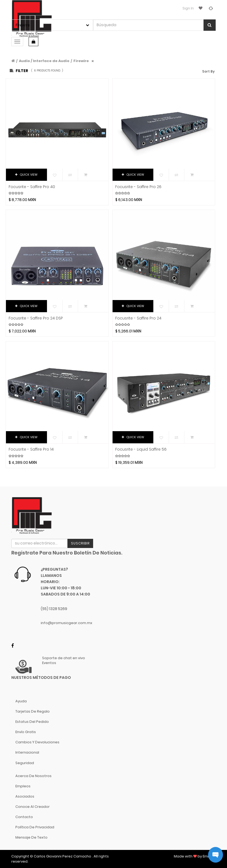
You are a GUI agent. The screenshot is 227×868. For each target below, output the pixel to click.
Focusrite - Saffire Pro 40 (32, 187)
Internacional (27, 752)
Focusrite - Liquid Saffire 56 (141, 449)
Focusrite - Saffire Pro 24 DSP (36, 318)
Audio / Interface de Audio (44, 61)
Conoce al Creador (33, 807)
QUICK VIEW (26, 175)
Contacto (24, 817)
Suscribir (80, 543)
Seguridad (25, 763)
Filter (19, 71)
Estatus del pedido (32, 722)
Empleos (23, 786)
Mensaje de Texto (31, 837)
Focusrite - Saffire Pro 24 (138, 318)
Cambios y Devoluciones (37, 742)
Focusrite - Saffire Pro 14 (31, 449)
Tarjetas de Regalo (33, 711)
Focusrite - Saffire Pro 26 (138, 187)
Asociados (25, 796)
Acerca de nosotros (33, 776)
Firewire (81, 61)
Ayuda (21, 701)
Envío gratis (26, 732)
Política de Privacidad (35, 827)
